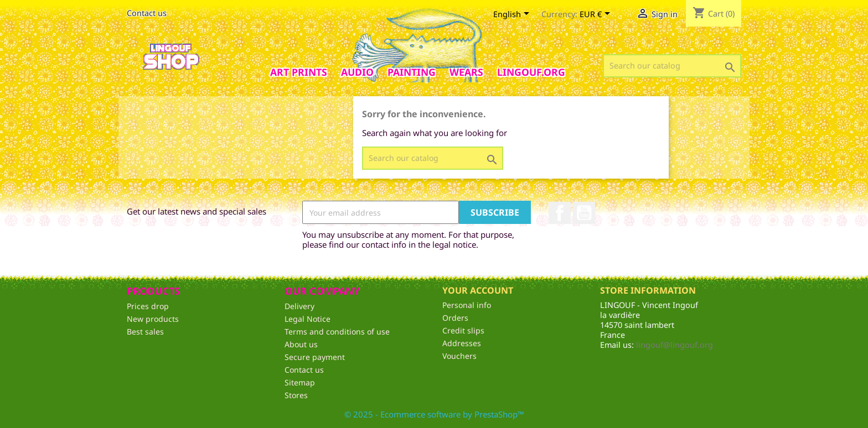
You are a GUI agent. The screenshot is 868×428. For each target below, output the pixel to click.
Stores (296, 395)
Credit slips (463, 330)
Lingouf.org (531, 72)
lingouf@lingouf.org (675, 345)
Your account (478, 290)
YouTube (584, 213)
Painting (412, 72)
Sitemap (300, 382)
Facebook (560, 213)
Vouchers (459, 356)
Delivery (299, 306)
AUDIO (357, 72)
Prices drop (148, 306)
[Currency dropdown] (597, 15)
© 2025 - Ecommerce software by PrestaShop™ (434, 414)
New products (153, 319)
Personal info (467, 305)
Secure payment (315, 357)
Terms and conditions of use (337, 332)
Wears (466, 72)
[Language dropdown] (513, 15)
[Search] (672, 66)
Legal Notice (308, 319)
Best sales (145, 332)
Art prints (299, 72)
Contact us (147, 13)
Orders (455, 318)
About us (301, 344)
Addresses (462, 343)
